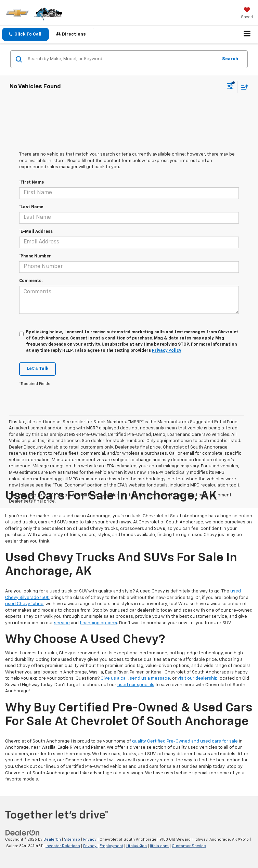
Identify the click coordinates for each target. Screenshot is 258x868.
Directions (71, 34)
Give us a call (114, 678)
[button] (25, 34)
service (62, 623)
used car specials (136, 685)
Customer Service (189, 846)
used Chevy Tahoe (24, 604)
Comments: (31, 281)
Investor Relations (63, 846)
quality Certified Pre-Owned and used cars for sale (185, 741)
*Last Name (31, 207)
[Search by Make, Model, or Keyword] (122, 59)
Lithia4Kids (137, 846)
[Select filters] (230, 87)
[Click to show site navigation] (247, 35)
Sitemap (72, 839)
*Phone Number (35, 256)
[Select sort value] (243, 87)
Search (230, 59)
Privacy (90, 839)
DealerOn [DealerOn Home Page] (52, 839)
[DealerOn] (23, 833)
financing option (98, 623)
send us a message (150, 678)
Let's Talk (37, 369)
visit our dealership (198, 678)
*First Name (31, 183)
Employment (111, 846)
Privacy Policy (166, 351)
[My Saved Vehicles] (247, 14)
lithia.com (159, 846)
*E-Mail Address (36, 232)
